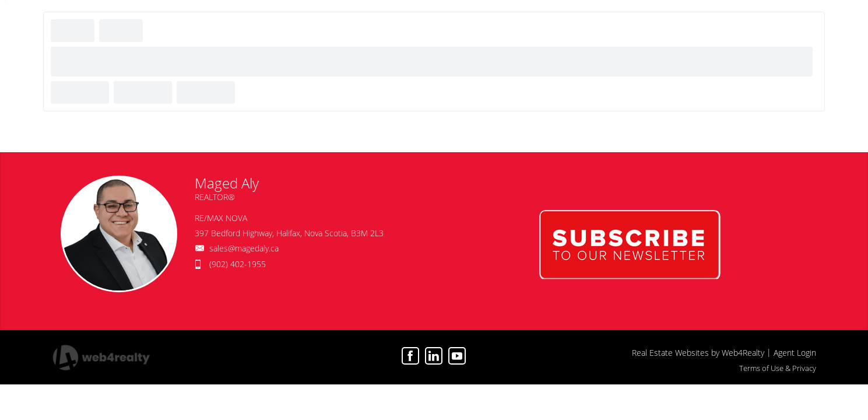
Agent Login (795, 353)
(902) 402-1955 (238, 264)
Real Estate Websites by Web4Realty (698, 353)
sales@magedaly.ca (244, 248)
